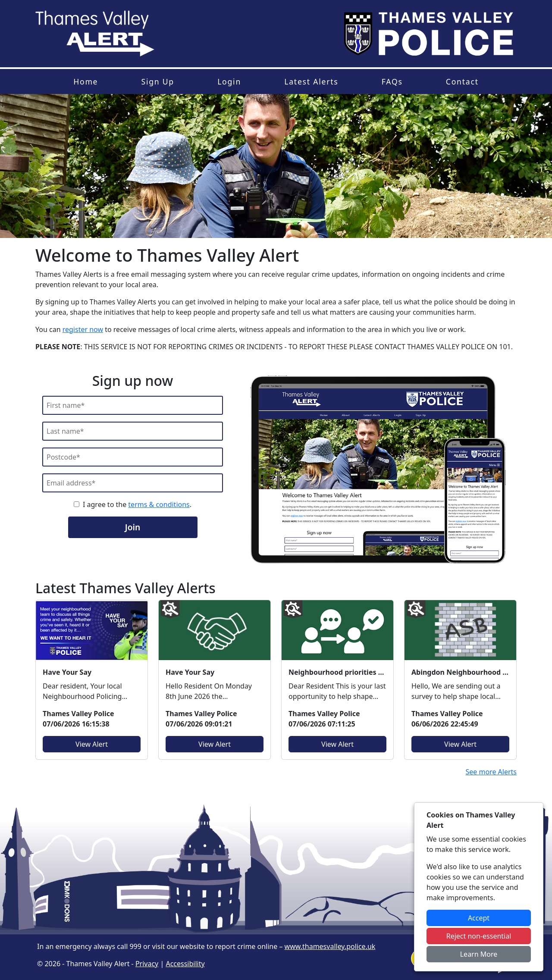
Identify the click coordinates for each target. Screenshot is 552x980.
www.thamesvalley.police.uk (330, 946)
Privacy (147, 964)
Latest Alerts (311, 81)
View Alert (92, 744)
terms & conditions (159, 504)
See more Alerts (491, 772)
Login (229, 81)
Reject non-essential (479, 936)
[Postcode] (133, 457)
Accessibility (185, 964)
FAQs (392, 81)
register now (83, 329)
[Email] (133, 483)
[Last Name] (133, 431)
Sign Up (157, 81)
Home (86, 81)
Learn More (479, 954)
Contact (462, 81)
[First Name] (133, 405)
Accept (479, 918)
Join (133, 527)
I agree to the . (137, 504)
